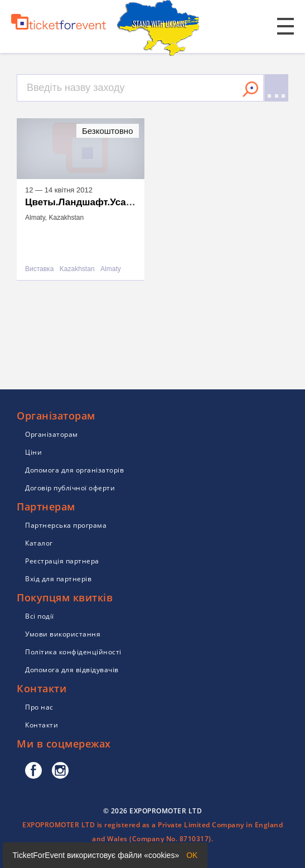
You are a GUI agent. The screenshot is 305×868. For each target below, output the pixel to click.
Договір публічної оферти (70, 488)
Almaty (111, 269)
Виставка (39, 269)
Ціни (33, 452)
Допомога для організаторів (74, 470)
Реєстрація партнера (62, 561)
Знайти (250, 89)
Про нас (39, 707)
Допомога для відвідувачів (72, 670)
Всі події (40, 616)
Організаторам (52, 434)
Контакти (42, 725)
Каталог (39, 543)
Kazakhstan (77, 269)
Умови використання (63, 634)
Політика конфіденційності (73, 652)
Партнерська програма (66, 525)
